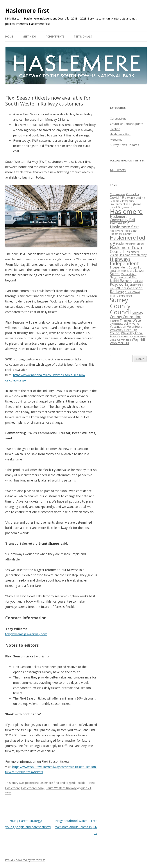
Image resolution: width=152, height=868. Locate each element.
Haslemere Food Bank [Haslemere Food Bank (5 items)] (123, 231)
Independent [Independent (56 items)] (124, 263)
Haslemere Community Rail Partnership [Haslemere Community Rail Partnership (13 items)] (122, 220)
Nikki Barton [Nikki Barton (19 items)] (121, 281)
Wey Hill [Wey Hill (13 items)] (138, 339)
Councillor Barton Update (127, 124)
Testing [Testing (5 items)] (114, 321)
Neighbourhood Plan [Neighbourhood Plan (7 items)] (124, 277)
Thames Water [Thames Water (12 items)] (131, 320)
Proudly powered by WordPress (25, 860)
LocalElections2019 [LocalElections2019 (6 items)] (122, 271)
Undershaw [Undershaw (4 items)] (116, 324)
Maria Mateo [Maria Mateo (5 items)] (129, 274)
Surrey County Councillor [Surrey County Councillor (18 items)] (126, 315)
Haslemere (13, 788)
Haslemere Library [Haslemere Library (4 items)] (121, 234)
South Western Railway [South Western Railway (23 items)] (126, 290)
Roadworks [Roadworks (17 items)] (119, 284)
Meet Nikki (29, 37)
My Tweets (118, 170)
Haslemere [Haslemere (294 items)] (126, 211)
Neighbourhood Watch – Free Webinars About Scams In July (76, 827)
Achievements (55, 37)
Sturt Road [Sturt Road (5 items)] (125, 296)
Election (115, 129)
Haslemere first (27, 11)
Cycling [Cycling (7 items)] (140, 198)
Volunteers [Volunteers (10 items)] (135, 327)
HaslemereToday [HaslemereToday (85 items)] (128, 240)
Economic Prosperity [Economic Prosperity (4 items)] (122, 201)
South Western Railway (61, 788)
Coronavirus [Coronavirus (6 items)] (118, 194)
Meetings (116, 140)
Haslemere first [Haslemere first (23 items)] (124, 227)
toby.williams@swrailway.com (26, 634)
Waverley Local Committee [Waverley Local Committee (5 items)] (128, 338)
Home (9, 37)
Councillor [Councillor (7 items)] (133, 194)
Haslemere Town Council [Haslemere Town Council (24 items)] (126, 249)
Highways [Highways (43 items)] (120, 259)
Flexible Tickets (85, 783)
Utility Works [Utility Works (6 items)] (131, 324)
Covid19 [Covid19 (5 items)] (130, 198)
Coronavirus (118, 118)
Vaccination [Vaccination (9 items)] (118, 327)
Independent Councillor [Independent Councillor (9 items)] (126, 267)
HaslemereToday (33, 788)
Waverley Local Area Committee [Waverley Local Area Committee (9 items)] (126, 335)
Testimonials (83, 37)
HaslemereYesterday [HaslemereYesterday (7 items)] (133, 255)
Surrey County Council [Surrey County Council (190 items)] (120, 306)
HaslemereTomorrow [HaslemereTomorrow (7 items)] (130, 243)
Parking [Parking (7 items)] (138, 281)
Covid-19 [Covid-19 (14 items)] (117, 197)
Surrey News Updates (124, 145)
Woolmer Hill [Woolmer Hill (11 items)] (119, 343)
